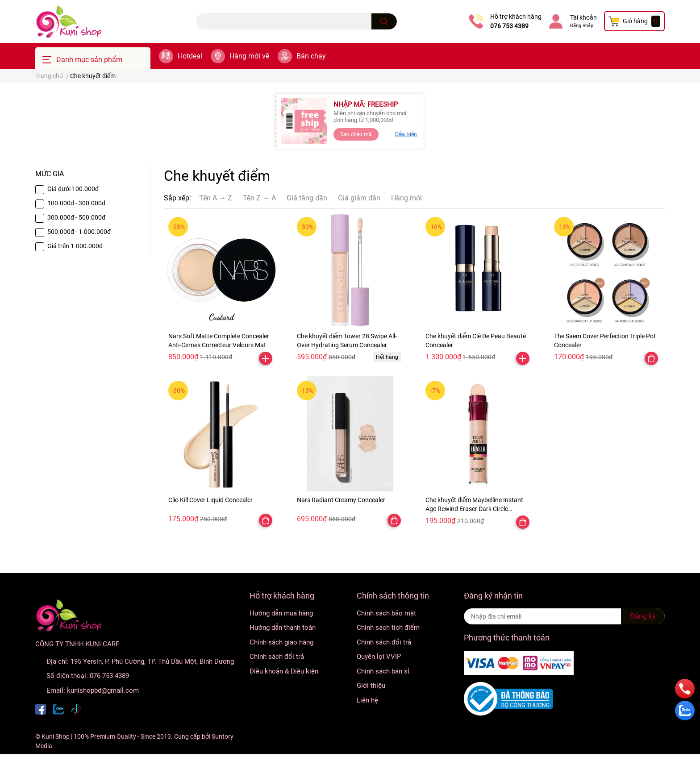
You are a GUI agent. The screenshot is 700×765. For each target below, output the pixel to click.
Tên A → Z (216, 198)
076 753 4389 (509, 26)
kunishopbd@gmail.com (103, 690)
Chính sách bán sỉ (383, 671)
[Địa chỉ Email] (564, 616)
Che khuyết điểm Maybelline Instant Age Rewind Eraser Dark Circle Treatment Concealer (474, 509)
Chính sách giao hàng (281, 642)
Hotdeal (190, 56)
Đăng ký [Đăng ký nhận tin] (643, 616)
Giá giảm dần (359, 198)
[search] (384, 21)
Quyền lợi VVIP (379, 657)
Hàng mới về (249, 56)
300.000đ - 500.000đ (76, 217)
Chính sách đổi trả (277, 657)
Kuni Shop (56, 736)
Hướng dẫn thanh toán (283, 628)
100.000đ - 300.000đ (76, 203)
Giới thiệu (371, 686)
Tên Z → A (259, 198)
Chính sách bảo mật (386, 613)
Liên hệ (367, 700)
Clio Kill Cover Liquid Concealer (210, 500)
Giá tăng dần (307, 198)
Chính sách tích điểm (388, 628)
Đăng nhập (582, 26)
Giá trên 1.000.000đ (75, 246)
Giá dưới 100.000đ (73, 189)
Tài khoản (583, 17)
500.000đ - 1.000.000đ (79, 232)
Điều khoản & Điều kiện (284, 671)
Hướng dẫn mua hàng (281, 613)
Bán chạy (311, 56)
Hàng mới (406, 198)
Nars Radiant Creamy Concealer (341, 500)
